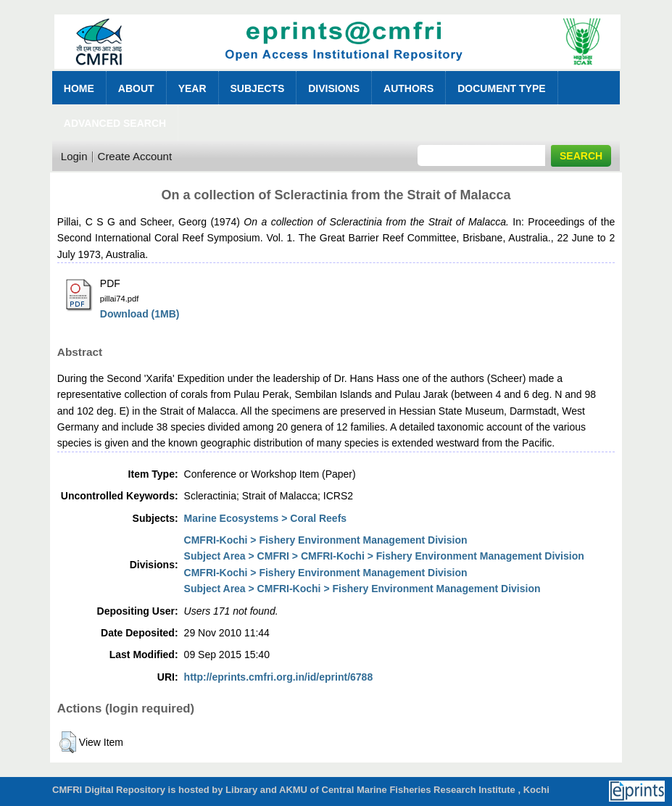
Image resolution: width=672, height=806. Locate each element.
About (136, 88)
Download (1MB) (140, 314)
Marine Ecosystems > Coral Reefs (266, 518)
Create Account (135, 156)
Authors (408, 88)
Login (74, 156)
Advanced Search (115, 123)
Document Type (501, 88)
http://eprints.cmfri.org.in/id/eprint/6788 (279, 677)
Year (192, 88)
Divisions (334, 88)
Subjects (258, 88)
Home (79, 88)
